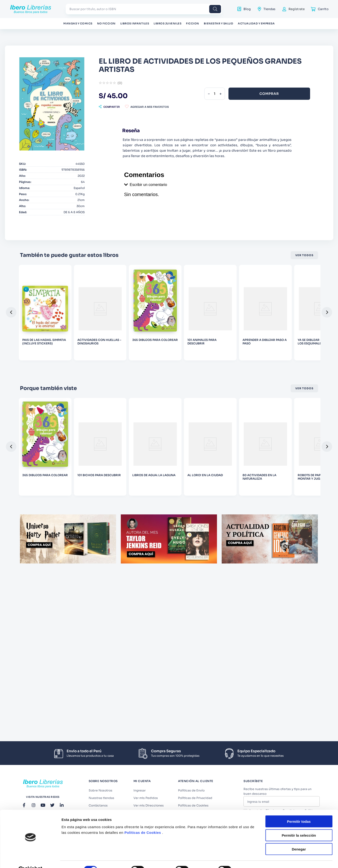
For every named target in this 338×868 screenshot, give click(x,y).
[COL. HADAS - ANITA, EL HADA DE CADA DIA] (290, 343)
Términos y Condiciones (288, 821)
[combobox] (144, 9)
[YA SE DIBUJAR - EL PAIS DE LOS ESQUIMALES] (48, 343)
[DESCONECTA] (169, 343)
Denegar (299, 500)
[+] (281, 83)
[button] (179, 96)
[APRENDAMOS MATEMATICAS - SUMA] (108, 343)
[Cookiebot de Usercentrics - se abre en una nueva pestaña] (30, 520)
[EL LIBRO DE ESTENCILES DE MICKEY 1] (230, 343)
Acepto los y (287, 823)
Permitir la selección (299, 486)
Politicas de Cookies (143, 483)
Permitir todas (299, 472)
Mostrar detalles (254, 520)
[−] (270, 83)
